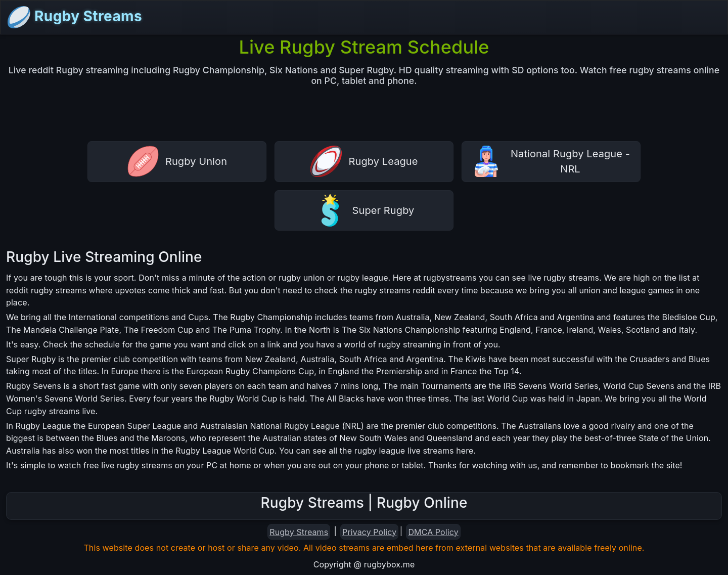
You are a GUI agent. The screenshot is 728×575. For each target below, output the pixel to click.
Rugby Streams (74, 17)
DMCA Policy (433, 532)
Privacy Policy (369, 532)
